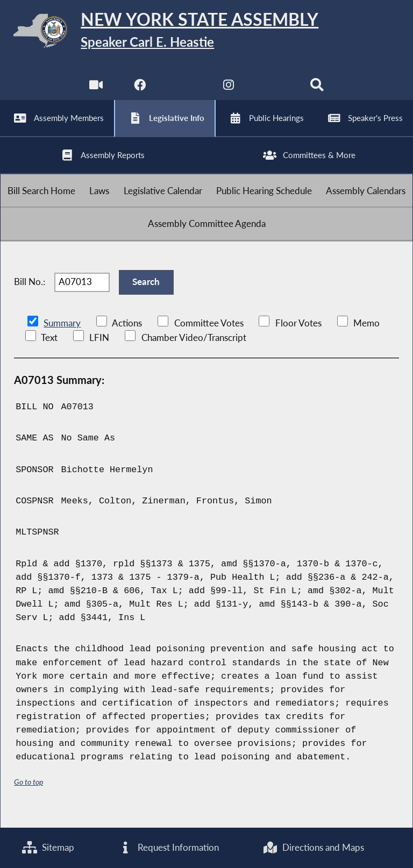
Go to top (29, 795)
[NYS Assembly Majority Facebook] (140, 91)
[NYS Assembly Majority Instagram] (229, 91)
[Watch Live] (95, 91)
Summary (62, 336)
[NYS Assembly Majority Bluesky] (273, 91)
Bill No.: (30, 293)
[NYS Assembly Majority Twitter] (184, 91)
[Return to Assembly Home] (206, 33)
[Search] (318, 91)
